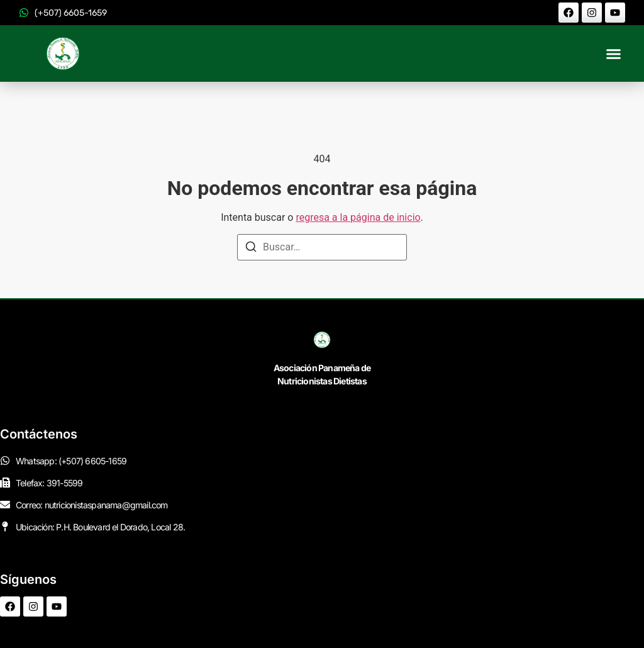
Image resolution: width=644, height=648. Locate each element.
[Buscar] (251, 249)
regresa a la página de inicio (358, 217)
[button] (614, 53)
